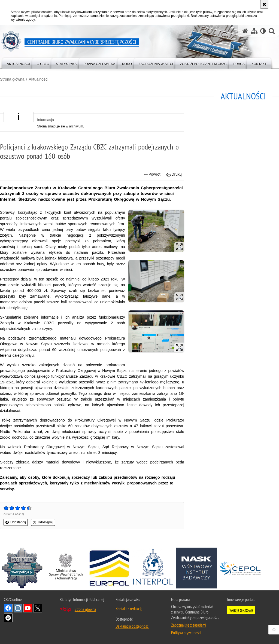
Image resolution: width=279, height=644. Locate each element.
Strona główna (12, 79)
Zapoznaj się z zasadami (189, 625)
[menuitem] (18, 63)
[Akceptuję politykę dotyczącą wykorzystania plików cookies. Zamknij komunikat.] (264, 4)
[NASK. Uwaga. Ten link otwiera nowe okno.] (196, 568)
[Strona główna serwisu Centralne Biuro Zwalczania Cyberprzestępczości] (245, 31)
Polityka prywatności (186, 633)
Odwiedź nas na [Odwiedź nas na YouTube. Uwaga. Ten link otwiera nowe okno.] (28, 608)
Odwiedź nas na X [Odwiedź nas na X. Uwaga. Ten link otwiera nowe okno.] (38, 608)
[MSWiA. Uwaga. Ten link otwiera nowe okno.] (66, 568)
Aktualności (38, 79)
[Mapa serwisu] (254, 31)
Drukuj (175, 174)
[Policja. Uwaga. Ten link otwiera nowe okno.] (22, 568)
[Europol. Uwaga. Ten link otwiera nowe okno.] (109, 568)
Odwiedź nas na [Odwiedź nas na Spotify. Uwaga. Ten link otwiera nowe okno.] (8, 618)
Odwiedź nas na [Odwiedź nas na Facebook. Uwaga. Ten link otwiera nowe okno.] (8, 608)
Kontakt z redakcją (129, 609)
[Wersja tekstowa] (263, 31)
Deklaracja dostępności (132, 626)
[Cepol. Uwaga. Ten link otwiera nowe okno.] (240, 568)
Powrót (152, 174)
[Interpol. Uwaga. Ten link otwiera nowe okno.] (153, 568)
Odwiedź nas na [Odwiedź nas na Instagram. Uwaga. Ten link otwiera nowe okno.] (18, 608)
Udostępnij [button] (16, 522)
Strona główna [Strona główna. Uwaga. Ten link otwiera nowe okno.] (85, 609)
